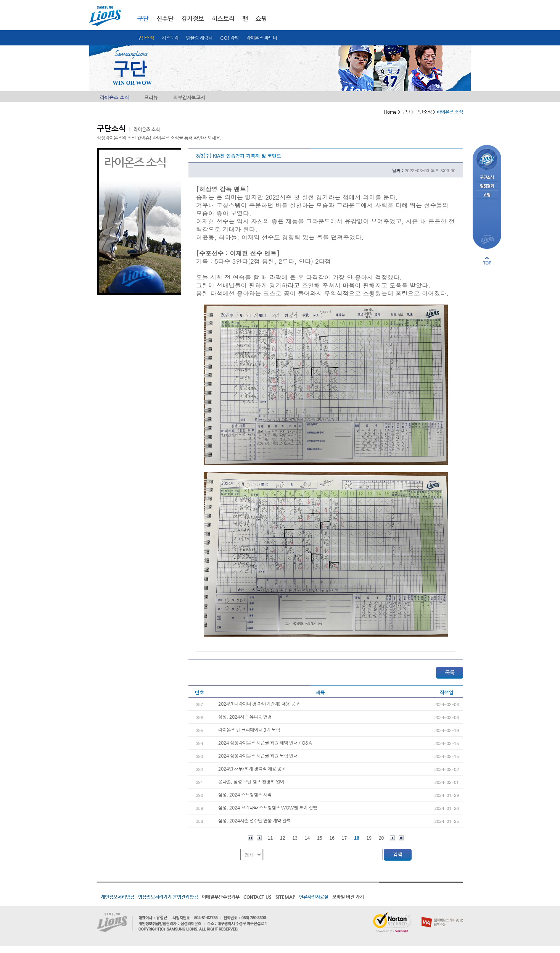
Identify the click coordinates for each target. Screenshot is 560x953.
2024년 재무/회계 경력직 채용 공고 (252, 769)
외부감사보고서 (189, 97)
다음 (392, 838)
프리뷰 (151, 97)
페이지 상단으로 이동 (487, 261)
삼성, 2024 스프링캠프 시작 (245, 795)
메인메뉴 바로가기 (0, 0)
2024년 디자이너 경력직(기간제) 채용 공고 (259, 704)
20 (381, 838)
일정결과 (487, 186)
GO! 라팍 (229, 38)
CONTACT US (257, 897)
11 (270, 838)
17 (344, 838)
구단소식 (146, 38)
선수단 (165, 19)
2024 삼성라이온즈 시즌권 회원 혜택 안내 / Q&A (265, 743)
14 (307, 838)
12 (282, 838)
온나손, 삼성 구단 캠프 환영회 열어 (251, 782)
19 (369, 838)
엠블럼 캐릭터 (199, 38)
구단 (143, 19)
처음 (250, 838)
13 (295, 838)
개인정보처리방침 (117, 897)
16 (332, 838)
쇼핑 (261, 19)
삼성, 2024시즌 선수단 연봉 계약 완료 (254, 821)
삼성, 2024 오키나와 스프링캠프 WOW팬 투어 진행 (268, 808)
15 (319, 838)
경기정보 (193, 19)
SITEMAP (285, 897)
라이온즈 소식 (114, 97)
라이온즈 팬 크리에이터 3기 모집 (249, 730)
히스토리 (170, 38)
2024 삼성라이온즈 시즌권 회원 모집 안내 (258, 756)
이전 (259, 838)
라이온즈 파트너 (262, 38)
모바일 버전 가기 (348, 897)
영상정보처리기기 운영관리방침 (168, 897)
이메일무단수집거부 (221, 897)
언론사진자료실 (314, 897)
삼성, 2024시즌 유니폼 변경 (245, 717)
